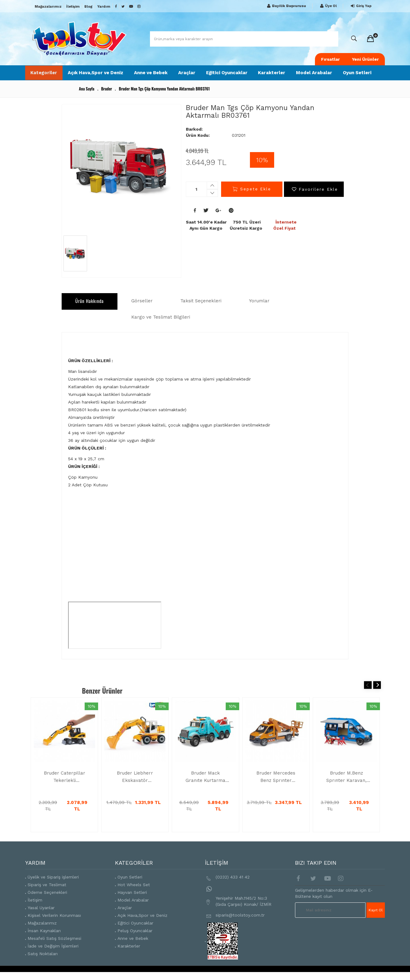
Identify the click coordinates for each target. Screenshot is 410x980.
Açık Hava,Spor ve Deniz (91, 76)
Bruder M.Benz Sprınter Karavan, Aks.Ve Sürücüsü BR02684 (346, 785)
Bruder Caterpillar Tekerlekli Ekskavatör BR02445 (65, 785)
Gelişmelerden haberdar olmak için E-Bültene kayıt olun (334, 902)
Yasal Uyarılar (41, 916)
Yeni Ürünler (365, 59)
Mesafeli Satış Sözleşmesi (54, 947)
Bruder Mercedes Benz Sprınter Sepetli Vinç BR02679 (276, 785)
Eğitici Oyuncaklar (224, 76)
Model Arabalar (313, 76)
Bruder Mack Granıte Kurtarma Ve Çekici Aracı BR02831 (205, 785)
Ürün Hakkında (90, 308)
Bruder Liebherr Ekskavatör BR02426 (135, 785)
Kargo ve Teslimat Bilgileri (105, 325)
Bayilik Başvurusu (286, 6)
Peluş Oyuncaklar (135, 939)
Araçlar (190, 73)
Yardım (104, 7)
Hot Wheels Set (134, 893)
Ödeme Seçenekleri (47, 901)
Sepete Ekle (252, 197)
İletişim (73, 7)
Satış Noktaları (43, 962)
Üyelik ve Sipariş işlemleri (53, 885)
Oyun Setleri (359, 76)
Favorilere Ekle (314, 197)
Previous (368, 693)
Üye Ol (328, 6)
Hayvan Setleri (132, 901)
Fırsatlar (330, 59)
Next (377, 693)
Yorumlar (259, 308)
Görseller (142, 308)
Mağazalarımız (48, 7)
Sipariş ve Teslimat (47, 893)
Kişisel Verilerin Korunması (54, 924)
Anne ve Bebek (146, 76)
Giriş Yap (360, 6)
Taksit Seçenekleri (201, 308)
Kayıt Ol (376, 918)
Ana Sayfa (86, 96)
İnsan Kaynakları (44, 939)
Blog (88, 7)
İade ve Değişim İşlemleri (53, 954)
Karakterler (277, 73)
